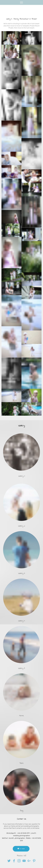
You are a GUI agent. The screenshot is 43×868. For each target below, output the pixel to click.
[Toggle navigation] (21, 2)
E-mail (21, 853)
